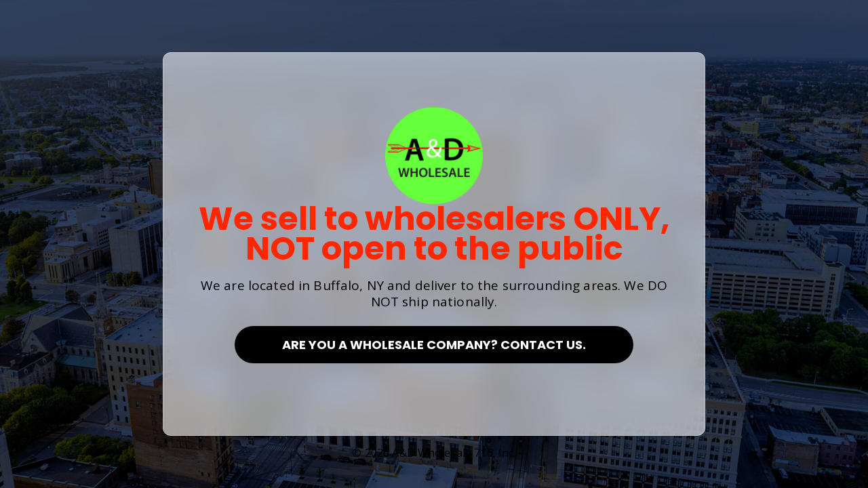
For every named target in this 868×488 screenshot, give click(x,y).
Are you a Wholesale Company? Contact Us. (434, 345)
